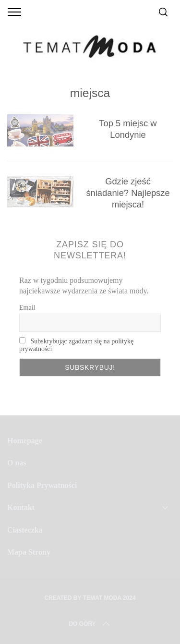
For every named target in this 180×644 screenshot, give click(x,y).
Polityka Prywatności (42, 485)
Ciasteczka (25, 530)
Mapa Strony (29, 552)
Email (27, 308)
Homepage (25, 441)
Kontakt (21, 507)
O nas (17, 463)
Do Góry (90, 624)
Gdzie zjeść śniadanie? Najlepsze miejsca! (128, 193)
